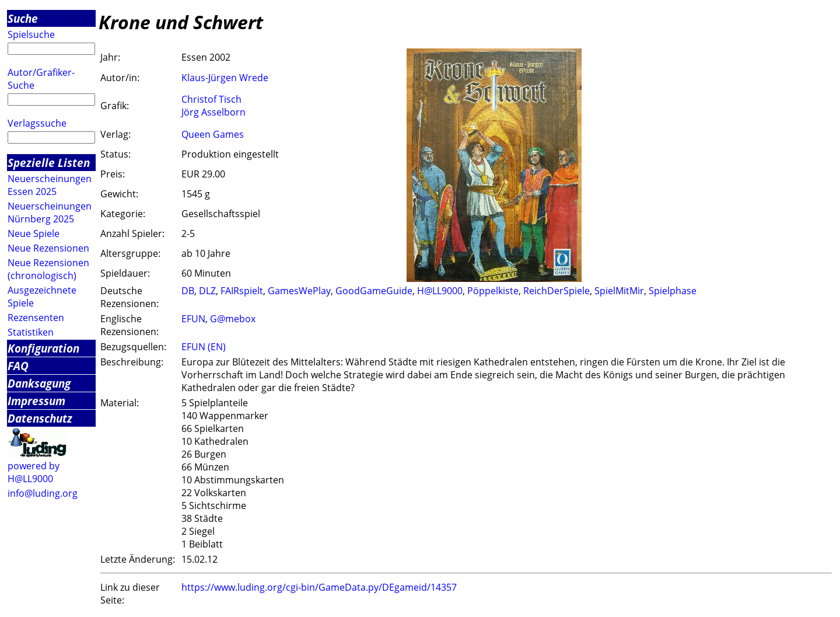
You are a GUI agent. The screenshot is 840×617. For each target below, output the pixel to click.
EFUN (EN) (204, 347)
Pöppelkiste (493, 291)
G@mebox (233, 319)
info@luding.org (43, 493)
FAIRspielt (242, 291)
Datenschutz (40, 418)
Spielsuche (31, 34)
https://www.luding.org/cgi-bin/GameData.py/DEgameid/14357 (319, 587)
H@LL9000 (440, 291)
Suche (23, 18)
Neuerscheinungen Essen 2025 (50, 185)
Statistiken (31, 332)
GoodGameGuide (374, 291)
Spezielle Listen (49, 163)
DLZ (207, 291)
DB (188, 291)
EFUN (193, 319)
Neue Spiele (34, 233)
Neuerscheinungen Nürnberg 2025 (50, 212)
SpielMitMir (619, 291)
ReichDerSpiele (556, 291)
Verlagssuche (37, 123)
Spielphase (673, 291)
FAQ (18, 366)
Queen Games (213, 134)
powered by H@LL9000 (34, 472)
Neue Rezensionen (48, 248)
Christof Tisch (211, 99)
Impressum (36, 401)
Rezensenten (36, 318)
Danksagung (39, 383)
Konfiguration (43, 348)
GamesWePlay (299, 291)
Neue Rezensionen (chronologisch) (48, 269)
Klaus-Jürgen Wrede (225, 78)
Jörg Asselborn (213, 112)
